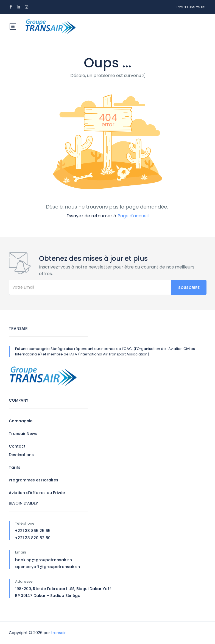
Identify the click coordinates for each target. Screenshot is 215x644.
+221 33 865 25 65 (191, 7)
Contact (17, 446)
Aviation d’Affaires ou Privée (37, 493)
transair (58, 633)
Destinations (21, 455)
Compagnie (21, 421)
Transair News (23, 434)
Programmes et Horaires (33, 480)
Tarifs (15, 467)
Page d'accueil (133, 216)
